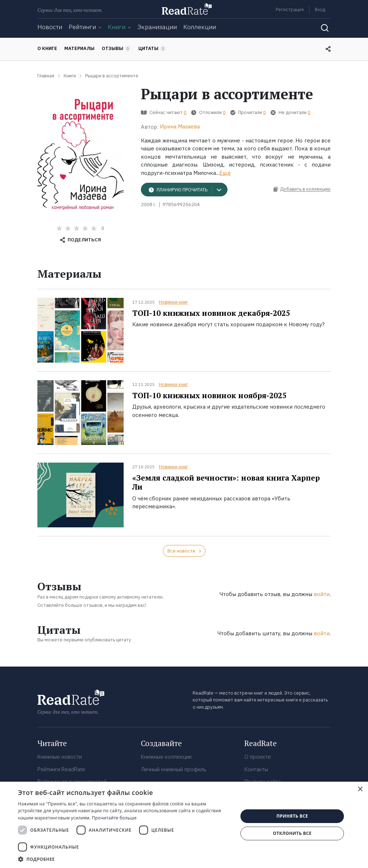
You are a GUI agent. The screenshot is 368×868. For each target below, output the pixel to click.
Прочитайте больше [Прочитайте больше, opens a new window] (114, 818)
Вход (320, 10)
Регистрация (290, 10)
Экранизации (157, 27)
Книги (117, 27)
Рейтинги (82, 27)
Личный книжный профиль (174, 769)
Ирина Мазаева (180, 126)
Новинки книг (173, 302)
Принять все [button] (292, 816)
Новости (50, 27)
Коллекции (200, 27)
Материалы (79, 48)
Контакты (256, 769)
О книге (47, 48)
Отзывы (116, 49)
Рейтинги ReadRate (61, 769)
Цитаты (152, 49)
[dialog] (184, 825)
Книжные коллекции (166, 757)
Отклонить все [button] (292, 833)
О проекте (258, 757)
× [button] (360, 789)
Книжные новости (60, 757)
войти (322, 594)
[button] (125, 859)
